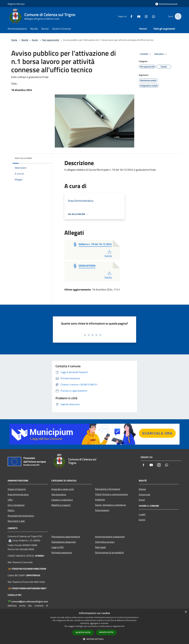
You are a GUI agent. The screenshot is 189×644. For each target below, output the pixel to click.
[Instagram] (144, 16)
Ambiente (100, 500)
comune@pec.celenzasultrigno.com (30, 601)
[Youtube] (137, 16)
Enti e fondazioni (16, 505)
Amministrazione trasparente (110, 537)
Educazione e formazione (108, 489)
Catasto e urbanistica (62, 500)
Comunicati (144, 494)
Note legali (100, 547)
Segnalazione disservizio (64, 542)
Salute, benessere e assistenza (110, 505)
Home (14, 40)
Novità (25, 40)
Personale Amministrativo (21, 516)
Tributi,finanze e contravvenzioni (112, 494)
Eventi (142, 520)
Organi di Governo (17, 489)
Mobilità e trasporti (61, 505)
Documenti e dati (16, 521)
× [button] (186, 612)
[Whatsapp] (151, 16)
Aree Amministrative (18, 494)
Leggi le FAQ (58, 547)
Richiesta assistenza (62, 552)
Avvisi (35, 40)
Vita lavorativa (59, 494)
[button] (94, 639)
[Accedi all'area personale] (166, 4)
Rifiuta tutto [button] (106, 632)
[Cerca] (178, 16)
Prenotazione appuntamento (66, 537)
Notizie (142, 489)
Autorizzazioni (102, 510)
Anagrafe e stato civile (63, 489)
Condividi (146, 54)
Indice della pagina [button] (23, 158)
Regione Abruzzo (16, 4)
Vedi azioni (161, 54)
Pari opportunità (51, 40)
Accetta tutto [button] (83, 632)
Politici (11, 510)
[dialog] (94, 626)
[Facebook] (129, 16)
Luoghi (142, 514)
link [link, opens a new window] (123, 626)
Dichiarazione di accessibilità (109, 552)
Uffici (10, 500)
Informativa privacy (105, 542)
